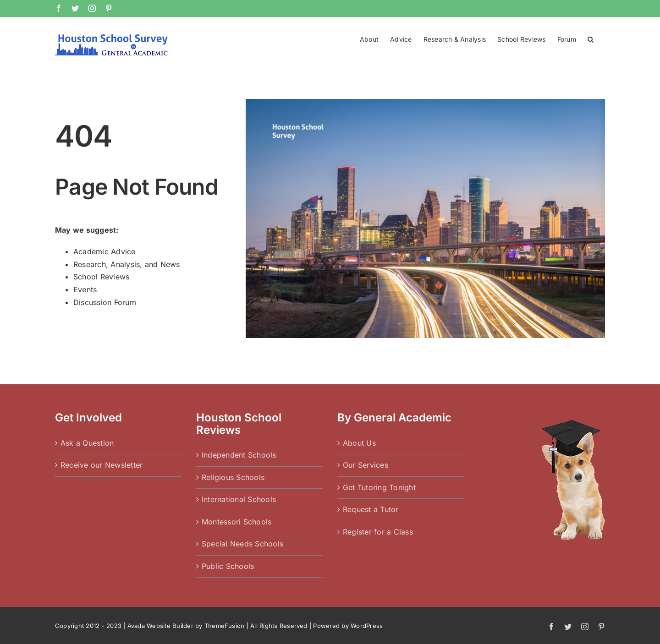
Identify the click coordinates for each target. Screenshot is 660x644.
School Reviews (101, 277)
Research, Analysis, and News (127, 264)
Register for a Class (378, 532)
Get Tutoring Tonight (379, 487)
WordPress (367, 626)
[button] (591, 38)
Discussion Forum (105, 302)
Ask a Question (87, 443)
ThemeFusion (225, 626)
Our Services (366, 465)
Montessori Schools (236, 522)
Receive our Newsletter (102, 465)
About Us (359, 443)
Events (85, 289)
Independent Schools (239, 455)
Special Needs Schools (242, 544)
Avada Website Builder (160, 626)
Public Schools (228, 566)
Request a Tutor (371, 509)
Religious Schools (233, 477)
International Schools (239, 499)
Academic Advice (104, 251)
